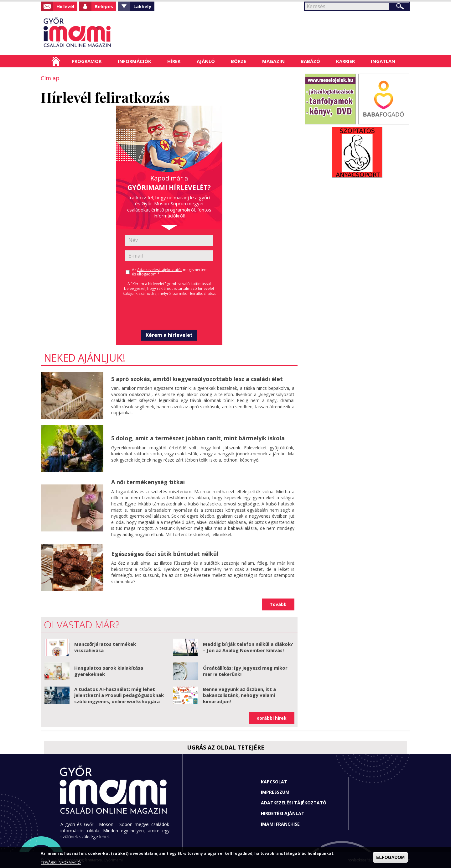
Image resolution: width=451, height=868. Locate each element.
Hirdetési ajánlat (283, 813)
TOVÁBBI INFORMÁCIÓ (61, 863)
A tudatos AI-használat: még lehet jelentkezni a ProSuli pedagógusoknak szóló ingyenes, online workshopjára (119, 695)
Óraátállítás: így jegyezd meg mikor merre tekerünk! (245, 671)
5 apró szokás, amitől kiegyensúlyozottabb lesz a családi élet (197, 379)
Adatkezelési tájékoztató (294, 803)
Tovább (278, 604)
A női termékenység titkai (148, 482)
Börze (238, 61)
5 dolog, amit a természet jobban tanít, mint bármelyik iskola (198, 438)
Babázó (310, 61)
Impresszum (275, 792)
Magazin (273, 61)
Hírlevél (65, 6)
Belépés (104, 6)
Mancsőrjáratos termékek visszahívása (105, 647)
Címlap (56, 61)
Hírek (174, 61)
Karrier (345, 61)
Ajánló (206, 61)
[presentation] (169, 313)
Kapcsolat (274, 782)
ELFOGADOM (390, 857)
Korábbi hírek (272, 718)
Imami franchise (280, 824)
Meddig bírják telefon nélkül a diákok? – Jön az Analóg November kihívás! (248, 647)
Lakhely (142, 6)
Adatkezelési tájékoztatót (160, 270)
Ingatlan (383, 61)
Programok (87, 61)
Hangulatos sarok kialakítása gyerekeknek (109, 671)
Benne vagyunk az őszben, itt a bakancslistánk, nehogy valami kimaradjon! (239, 695)
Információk (135, 61)
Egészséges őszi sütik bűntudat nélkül (165, 554)
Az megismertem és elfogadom (170, 272)
